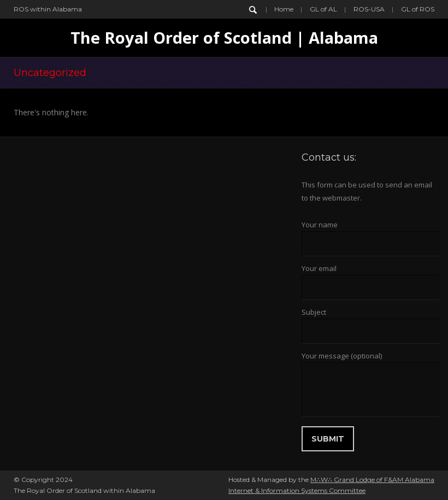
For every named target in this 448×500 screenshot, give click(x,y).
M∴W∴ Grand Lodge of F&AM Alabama (372, 480)
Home (284, 9)
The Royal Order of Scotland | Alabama (224, 37)
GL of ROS (418, 9)
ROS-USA (369, 9)
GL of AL (323, 9)
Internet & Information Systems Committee (297, 490)
